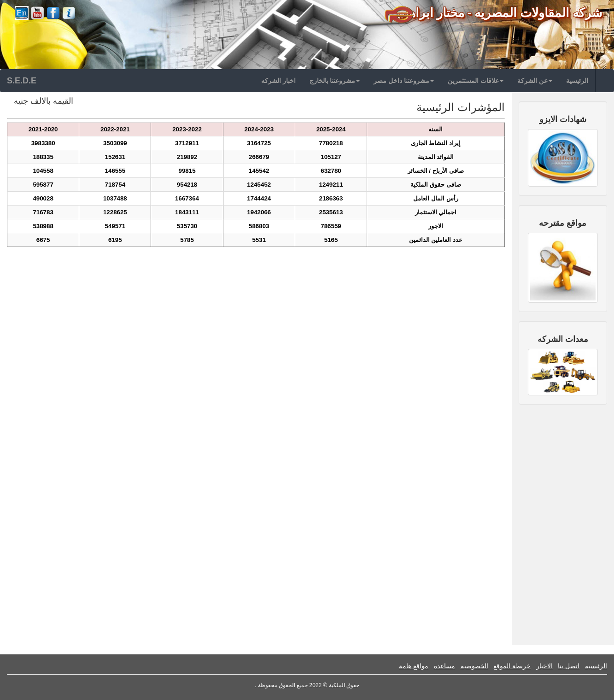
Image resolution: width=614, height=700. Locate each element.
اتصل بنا (569, 666)
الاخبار (544, 666)
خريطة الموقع (512, 666)
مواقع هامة (414, 666)
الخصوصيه (474, 666)
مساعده (444, 666)
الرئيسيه (596, 666)
